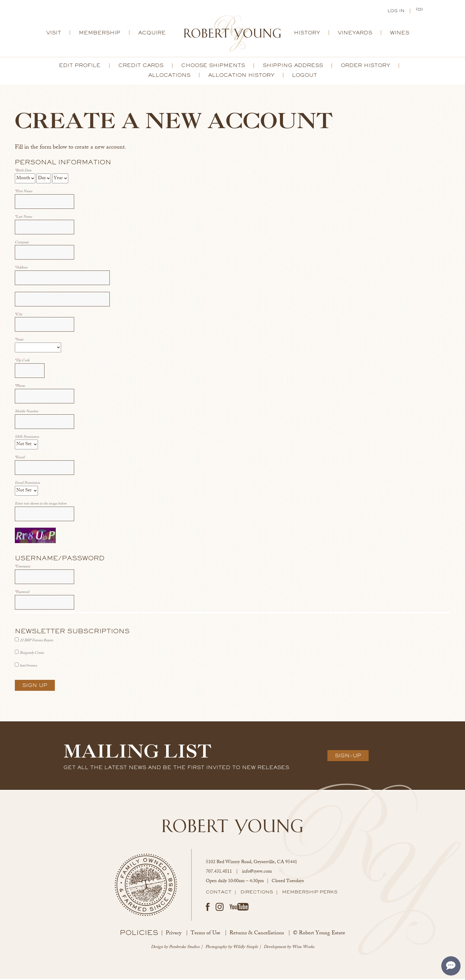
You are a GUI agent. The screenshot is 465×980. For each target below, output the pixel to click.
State (19, 341)
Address (21, 269)
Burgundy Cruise (32, 654)
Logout (305, 76)
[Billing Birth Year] (60, 180)
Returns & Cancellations (257, 935)
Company (22, 244)
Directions (257, 893)
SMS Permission (27, 439)
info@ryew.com (257, 873)
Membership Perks (310, 893)
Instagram (220, 908)
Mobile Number (27, 413)
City (19, 316)
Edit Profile (80, 66)
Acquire (152, 34)
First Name (24, 193)
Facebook (208, 908)
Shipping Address (293, 66)
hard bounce (28, 667)
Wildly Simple (246, 948)
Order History (365, 66)
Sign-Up (348, 757)
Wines (400, 34)
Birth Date (23, 172)
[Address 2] (62, 300)
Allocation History (241, 76)
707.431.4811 (219, 873)
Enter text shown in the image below (41, 505)
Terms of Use (206, 935)
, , (251, 864)
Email (20, 459)
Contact (219, 893)
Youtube (239, 908)
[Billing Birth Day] (44, 180)
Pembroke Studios (184, 948)
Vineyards (355, 34)
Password (22, 594)
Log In (396, 11)
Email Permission (27, 485)
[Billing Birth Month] (25, 180)
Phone (20, 388)
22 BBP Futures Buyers (36, 642)
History (307, 34)
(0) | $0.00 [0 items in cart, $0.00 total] (420, 11)
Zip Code (22, 362)
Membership (100, 34)
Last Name (23, 218)
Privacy (174, 935)
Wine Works (303, 948)
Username (23, 568)
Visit (54, 34)
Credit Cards (141, 66)
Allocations (169, 76)
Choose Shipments (213, 66)
